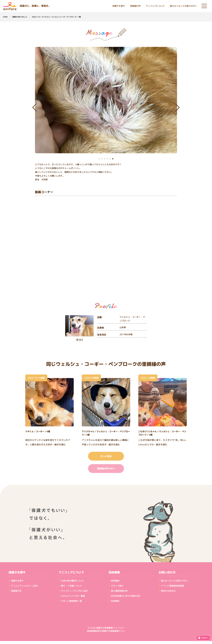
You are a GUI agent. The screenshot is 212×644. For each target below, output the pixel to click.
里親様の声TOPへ (106, 469)
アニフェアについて (155, 6)
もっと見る (106, 456)
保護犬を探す (119, 6)
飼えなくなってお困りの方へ (183, 6)
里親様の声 (135, 6)
